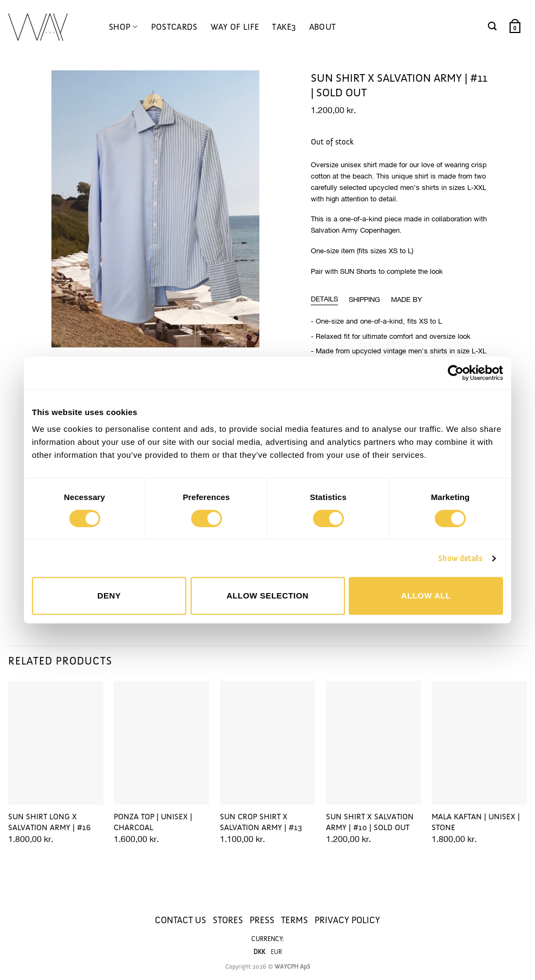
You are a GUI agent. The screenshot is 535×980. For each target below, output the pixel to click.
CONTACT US (181, 920)
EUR (276, 952)
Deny (109, 596)
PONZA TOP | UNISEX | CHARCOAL (153, 822)
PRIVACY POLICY (347, 920)
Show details (460, 558)
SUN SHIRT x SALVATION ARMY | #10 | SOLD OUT (370, 822)
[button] (492, 26)
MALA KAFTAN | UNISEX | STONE (476, 822)
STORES (228, 920)
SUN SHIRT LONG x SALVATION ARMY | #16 (49, 822)
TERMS (295, 920)
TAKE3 (284, 27)
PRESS (262, 920)
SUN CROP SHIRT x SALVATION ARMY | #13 (261, 822)
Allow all (426, 596)
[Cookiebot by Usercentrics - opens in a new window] (456, 373)
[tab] (324, 299)
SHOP (123, 27)
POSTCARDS (174, 27)
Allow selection (267, 596)
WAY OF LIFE (235, 27)
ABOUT (323, 27)
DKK (259, 952)
